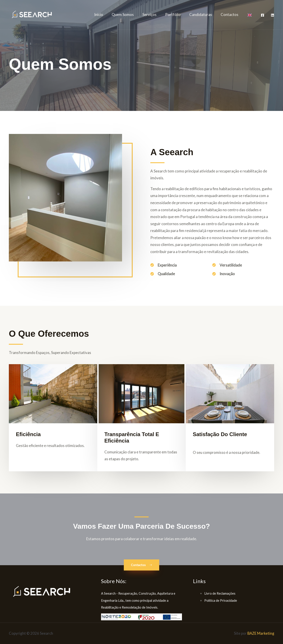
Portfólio (177, 15)
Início (106, 15)
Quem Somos (129, 15)
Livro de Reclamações (220, 593)
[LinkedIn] (272, 15)
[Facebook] (263, 15)
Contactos (231, 15)
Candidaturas (203, 15)
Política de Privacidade (221, 600)
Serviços (154, 15)
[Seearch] (32, 14)
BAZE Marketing (260, 633)
